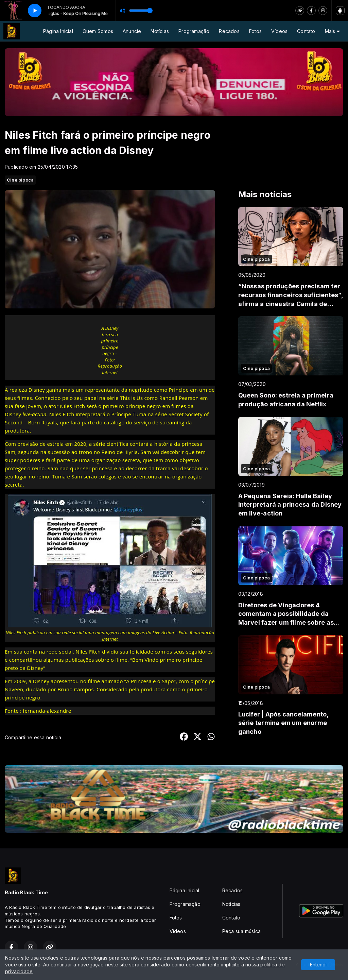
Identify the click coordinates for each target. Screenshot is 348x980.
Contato (306, 31)
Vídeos (279, 31)
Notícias (160, 31)
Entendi (318, 965)
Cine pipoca (20, 180)
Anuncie (132, 31)
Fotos (255, 31)
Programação (194, 31)
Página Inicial (58, 31)
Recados (229, 31)
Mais (332, 31)
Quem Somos (98, 31)
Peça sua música (241, 931)
